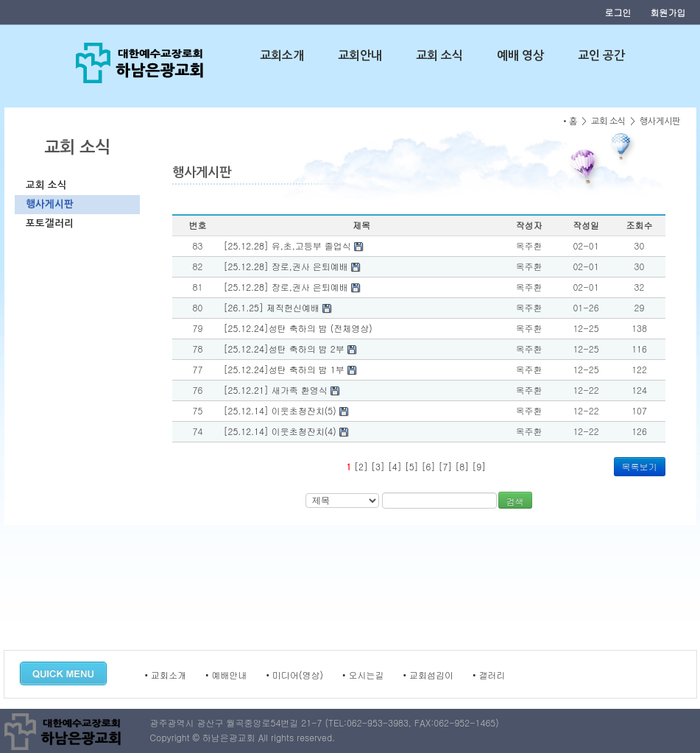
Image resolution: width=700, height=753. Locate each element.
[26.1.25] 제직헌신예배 (278, 307)
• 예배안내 (226, 675)
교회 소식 (439, 56)
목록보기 (640, 466)
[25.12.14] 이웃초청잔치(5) (286, 410)
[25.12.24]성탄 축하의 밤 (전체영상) (298, 328)
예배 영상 (520, 56)
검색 (515, 501)
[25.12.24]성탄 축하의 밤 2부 (290, 349)
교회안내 (360, 56)
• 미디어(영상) (295, 675)
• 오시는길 (363, 675)
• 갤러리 (489, 675)
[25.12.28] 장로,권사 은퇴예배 (292, 266)
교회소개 (282, 56)
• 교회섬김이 (429, 675)
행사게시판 (50, 204)
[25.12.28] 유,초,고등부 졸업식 (294, 245)
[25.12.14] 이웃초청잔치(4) (286, 431)
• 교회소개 (166, 675)
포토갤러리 (50, 223)
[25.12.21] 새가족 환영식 (282, 390)
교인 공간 (601, 56)
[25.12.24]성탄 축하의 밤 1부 (290, 369)
